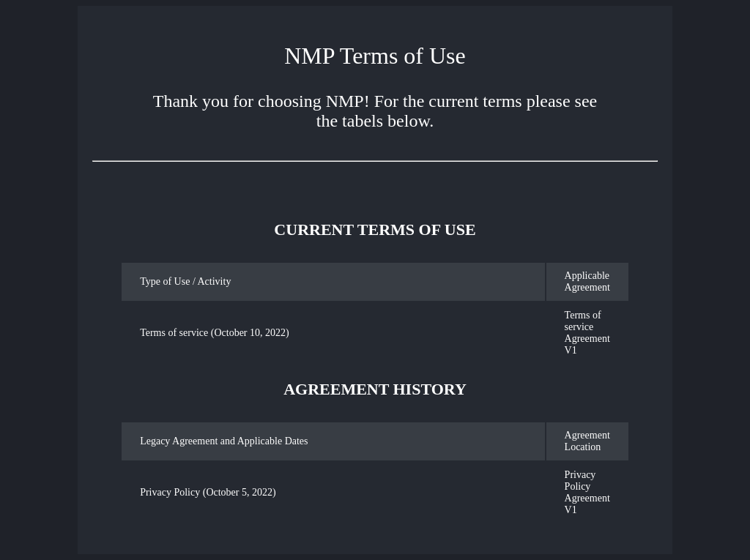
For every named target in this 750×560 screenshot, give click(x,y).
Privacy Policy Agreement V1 (587, 492)
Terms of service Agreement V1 (587, 333)
